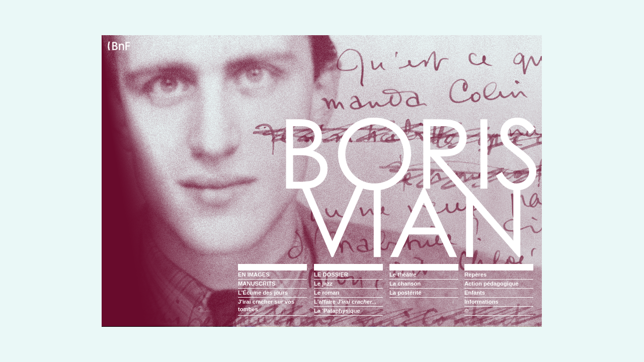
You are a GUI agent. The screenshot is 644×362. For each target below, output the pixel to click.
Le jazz (323, 284)
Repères (475, 275)
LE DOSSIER (331, 275)
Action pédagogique (492, 284)
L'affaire (345, 302)
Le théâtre (403, 275)
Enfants (475, 293)
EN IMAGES (254, 275)
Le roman (327, 293)
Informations (481, 302)
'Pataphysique (341, 311)
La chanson (405, 284)
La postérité (405, 293)
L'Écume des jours (263, 293)
